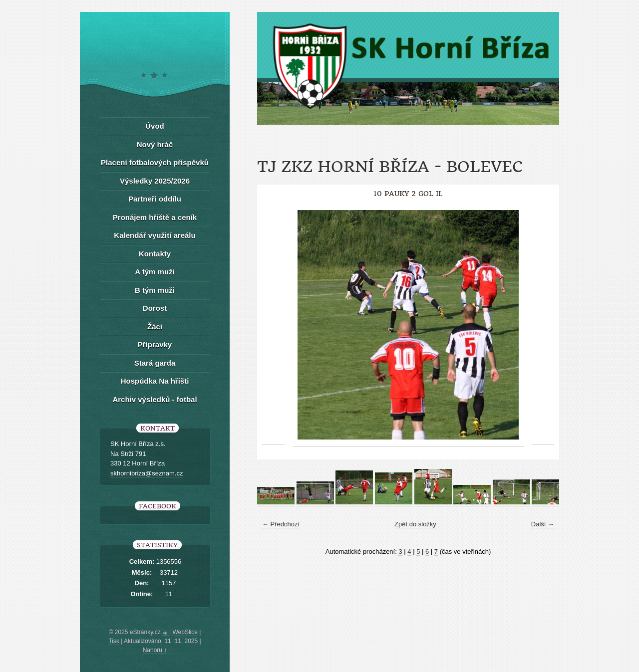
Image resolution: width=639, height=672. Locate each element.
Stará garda (155, 363)
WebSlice (185, 632)
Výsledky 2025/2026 (155, 181)
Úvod (155, 126)
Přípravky (155, 344)
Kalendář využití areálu (155, 235)
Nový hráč (155, 144)
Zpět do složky (415, 524)
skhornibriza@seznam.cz (147, 473)
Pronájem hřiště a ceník (155, 217)
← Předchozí (281, 524)
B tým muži (155, 290)
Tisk (114, 641)
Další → (543, 524)
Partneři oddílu (155, 199)
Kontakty (155, 254)
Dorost (155, 308)
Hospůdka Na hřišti (155, 381)
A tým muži (155, 272)
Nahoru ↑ (155, 650)
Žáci (155, 327)
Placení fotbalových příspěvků (155, 162)
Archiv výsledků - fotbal (155, 399)
